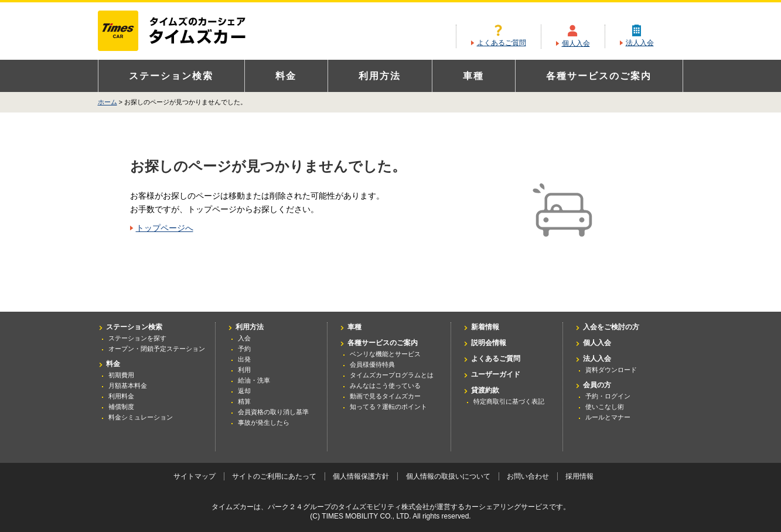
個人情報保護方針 (361, 476)
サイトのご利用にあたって (274, 476)
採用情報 (579, 476)
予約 (244, 349)
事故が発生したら (264, 422)
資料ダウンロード (611, 370)
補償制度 (121, 407)
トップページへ (165, 228)
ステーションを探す (137, 338)
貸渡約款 (485, 390)
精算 (244, 401)
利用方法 (380, 76)
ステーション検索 (171, 76)
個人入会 (576, 43)
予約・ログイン (608, 396)
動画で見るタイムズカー (385, 396)
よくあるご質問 (502, 43)
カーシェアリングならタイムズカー (182, 32)
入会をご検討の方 (611, 327)
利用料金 (121, 396)
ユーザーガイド (496, 374)
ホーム (108, 102)
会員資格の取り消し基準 (273, 412)
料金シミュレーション (141, 417)
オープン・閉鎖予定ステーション (157, 349)
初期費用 (121, 375)
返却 (244, 391)
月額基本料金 (128, 386)
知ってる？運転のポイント (388, 407)
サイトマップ (195, 476)
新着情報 (485, 327)
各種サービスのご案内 (599, 76)
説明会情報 (489, 343)
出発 (244, 359)
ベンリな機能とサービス (385, 354)
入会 (244, 338)
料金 (286, 76)
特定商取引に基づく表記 (509, 401)
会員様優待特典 (372, 364)
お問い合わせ (528, 476)
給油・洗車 (254, 380)
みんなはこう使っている (385, 386)
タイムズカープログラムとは (392, 375)
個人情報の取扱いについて (448, 476)
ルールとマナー (608, 417)
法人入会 (640, 43)
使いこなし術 (605, 407)
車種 (473, 76)
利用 (244, 370)
